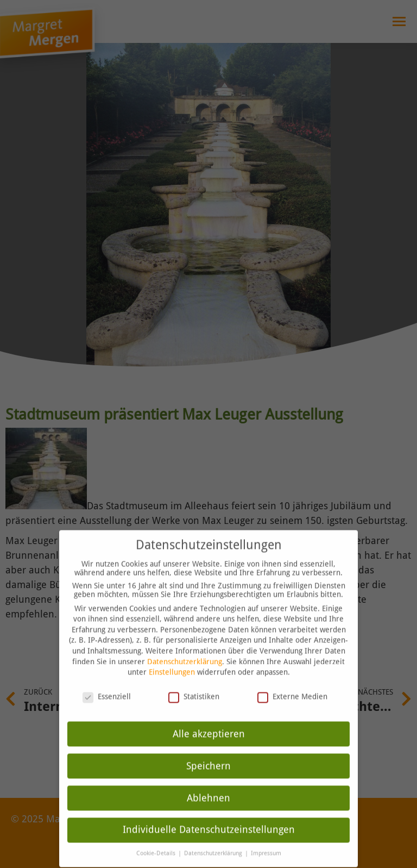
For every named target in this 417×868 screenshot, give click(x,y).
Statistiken (194, 684)
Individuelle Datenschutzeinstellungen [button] (209, 817)
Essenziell (107, 684)
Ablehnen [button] (208, 785)
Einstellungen (172, 660)
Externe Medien (292, 684)
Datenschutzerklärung (185, 649)
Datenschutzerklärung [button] (214, 841)
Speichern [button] (208, 753)
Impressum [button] (266, 841)
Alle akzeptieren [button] (209, 721)
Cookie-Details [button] (157, 841)
